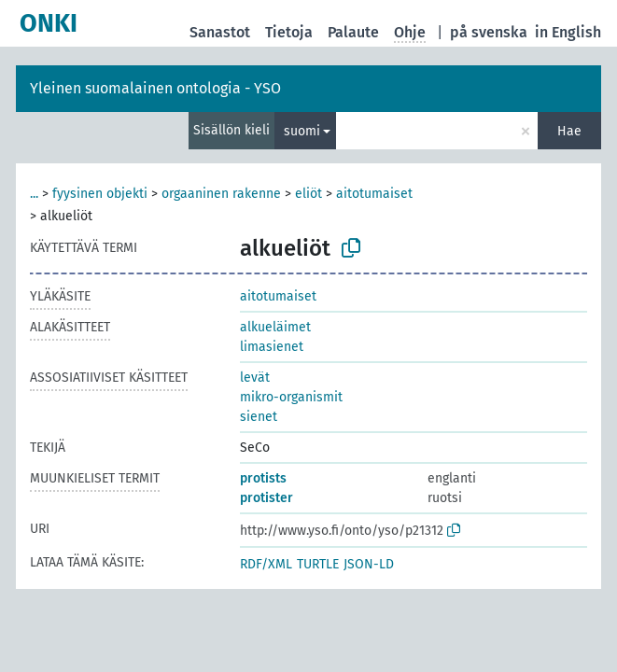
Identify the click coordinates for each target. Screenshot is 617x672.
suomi (302, 131)
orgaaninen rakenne (221, 194)
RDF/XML (266, 564)
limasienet (272, 347)
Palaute (353, 32)
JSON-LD (369, 564)
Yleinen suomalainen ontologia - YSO (155, 88)
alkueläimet (275, 327)
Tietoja (289, 32)
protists (263, 478)
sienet (259, 417)
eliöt (308, 194)
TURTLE (318, 564)
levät (255, 378)
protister (266, 498)
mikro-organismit (291, 397)
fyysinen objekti (100, 194)
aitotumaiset (374, 194)
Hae (569, 131)
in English (568, 32)
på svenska (489, 32)
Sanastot (220, 32)
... (34, 194)
